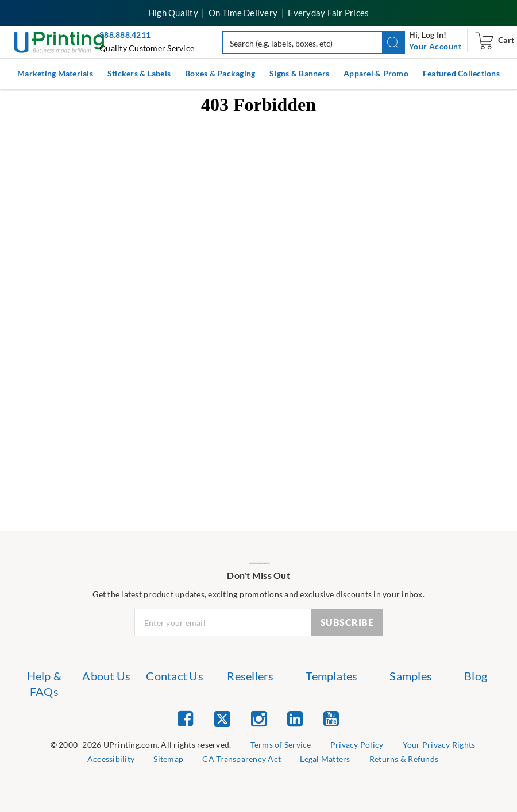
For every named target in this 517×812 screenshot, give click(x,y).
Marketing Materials (55, 73)
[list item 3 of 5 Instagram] (259, 718)
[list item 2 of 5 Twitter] (222, 720)
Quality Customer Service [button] (147, 48)
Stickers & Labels (139, 73)
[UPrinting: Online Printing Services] (61, 41)
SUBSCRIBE (347, 622)
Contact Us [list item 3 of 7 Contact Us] (175, 676)
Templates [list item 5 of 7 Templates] (331, 676)
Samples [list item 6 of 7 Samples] (411, 676)
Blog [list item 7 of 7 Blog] (476, 676)
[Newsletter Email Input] (223, 622)
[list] (141, 745)
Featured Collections (461, 73)
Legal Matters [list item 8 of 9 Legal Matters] (325, 759)
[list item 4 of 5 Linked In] (295, 718)
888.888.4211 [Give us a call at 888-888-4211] (125, 35)
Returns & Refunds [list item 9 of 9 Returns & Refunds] (404, 759)
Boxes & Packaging (220, 73)
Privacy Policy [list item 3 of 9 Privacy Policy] (357, 745)
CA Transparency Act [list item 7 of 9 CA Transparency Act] (242, 759)
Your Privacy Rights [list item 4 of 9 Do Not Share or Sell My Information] (439, 745)
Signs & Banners (299, 73)
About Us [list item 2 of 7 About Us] (106, 676)
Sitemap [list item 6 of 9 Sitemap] (168, 759)
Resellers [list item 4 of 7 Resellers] (250, 676)
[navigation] (435, 47)
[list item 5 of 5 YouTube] (331, 718)
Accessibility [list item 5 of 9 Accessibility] (111, 759)
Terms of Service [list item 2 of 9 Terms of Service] (281, 745)
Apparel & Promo (376, 73)
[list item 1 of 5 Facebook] (185, 718)
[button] (394, 42)
